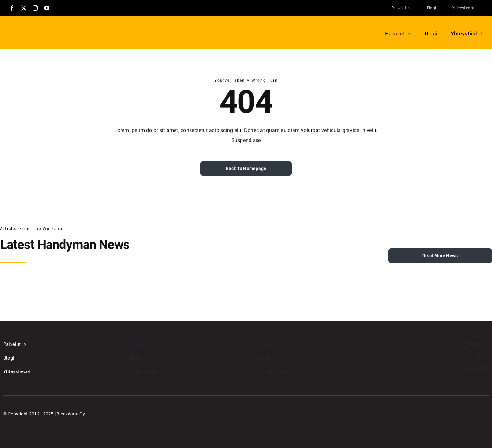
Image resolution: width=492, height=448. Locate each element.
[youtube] (47, 8)
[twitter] (24, 8)
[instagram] (35, 8)
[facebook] (12, 8)
